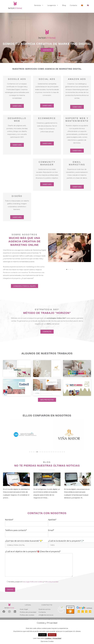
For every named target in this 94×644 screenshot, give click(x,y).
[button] (50, 251)
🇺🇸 (88, 5)
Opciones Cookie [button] (47, 641)
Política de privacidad (51, 582)
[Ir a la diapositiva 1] (67, 269)
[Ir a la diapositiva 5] (37, 452)
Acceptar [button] (42, 635)
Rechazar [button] (52, 635)
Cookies (48, 638)
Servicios (40, 5)
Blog (64, 5)
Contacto (73, 5)
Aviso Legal (26, 582)
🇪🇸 (82, 5)
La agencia (54, 5)
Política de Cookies (36, 582)
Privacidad (57, 638)
